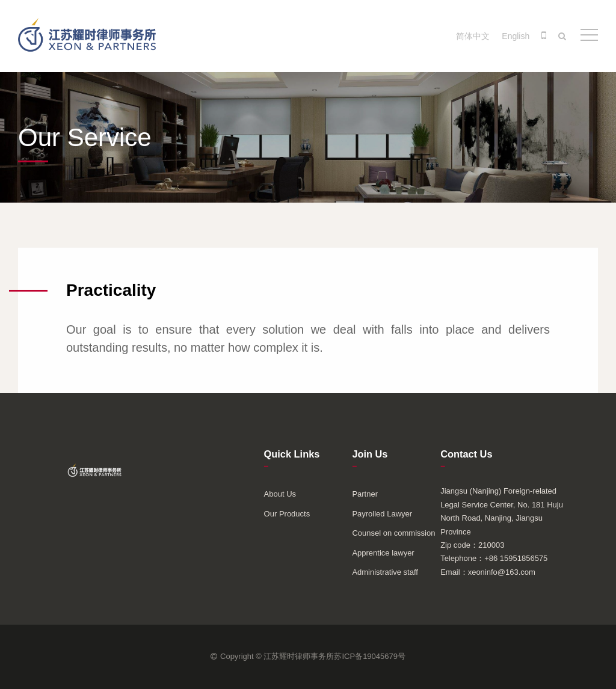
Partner (365, 494)
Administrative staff (385, 572)
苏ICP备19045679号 (370, 656)
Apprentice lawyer (383, 553)
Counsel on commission (393, 533)
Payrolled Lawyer (382, 514)
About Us (280, 494)
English (516, 36)
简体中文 (473, 36)
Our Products (287, 514)
